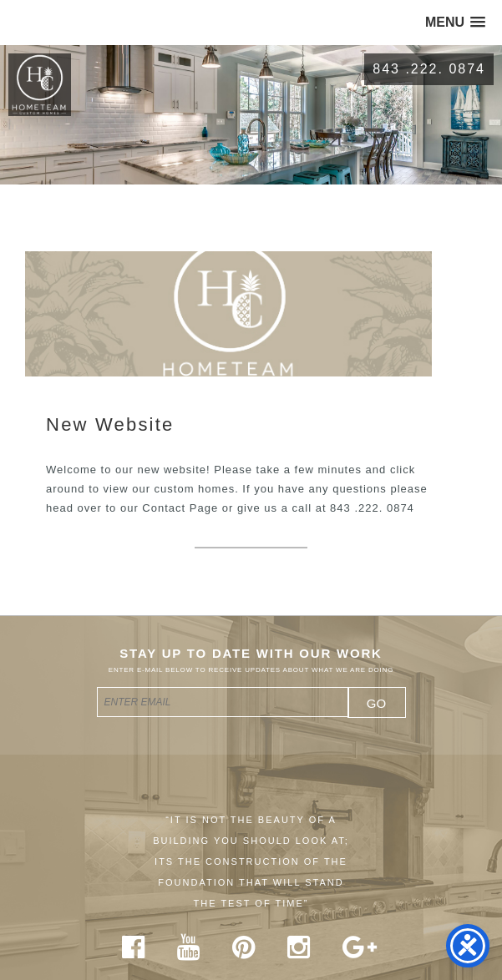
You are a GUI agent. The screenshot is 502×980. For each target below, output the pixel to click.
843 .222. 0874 (429, 69)
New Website (110, 424)
